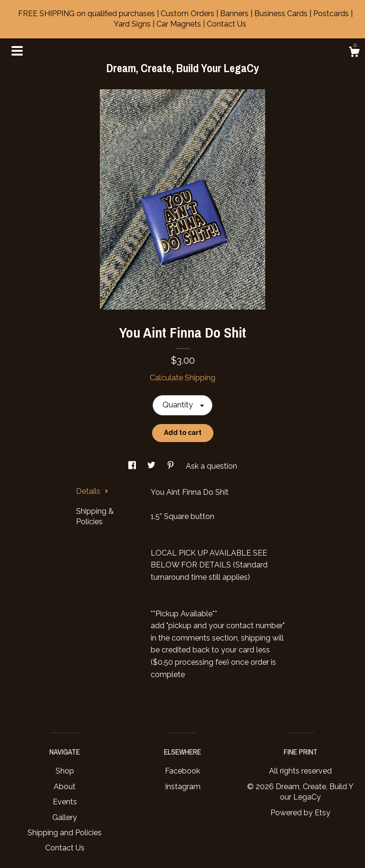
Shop (65, 771)
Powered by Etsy (300, 813)
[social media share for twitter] (152, 466)
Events (65, 802)
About (65, 787)
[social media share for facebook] (133, 466)
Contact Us (65, 848)
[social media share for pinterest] (172, 466)
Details (92, 491)
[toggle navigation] (17, 51)
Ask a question (211, 466)
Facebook (182, 771)
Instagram (183, 787)
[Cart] (354, 53)
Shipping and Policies (65, 833)
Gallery (65, 817)
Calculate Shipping (182, 378)
